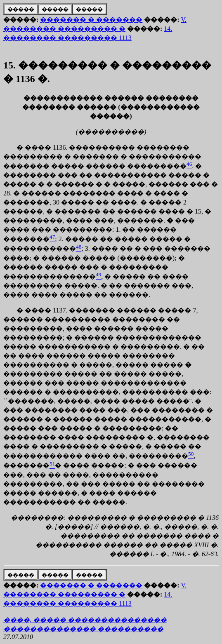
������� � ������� (91, 20)
